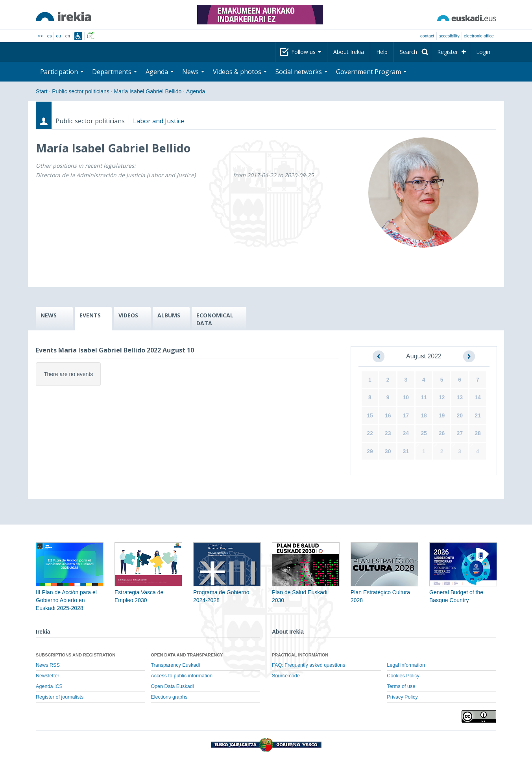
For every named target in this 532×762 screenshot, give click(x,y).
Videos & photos (240, 72)
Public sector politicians (81, 91)
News (193, 72)
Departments (115, 72)
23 (388, 433)
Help (382, 52)
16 (388, 415)
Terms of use (401, 686)
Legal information (406, 665)
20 (460, 415)
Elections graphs (169, 697)
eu (58, 36)
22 (370, 433)
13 (460, 397)
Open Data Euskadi (172, 686)
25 (424, 433)
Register (448, 52)
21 (478, 415)
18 (424, 415)
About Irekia (349, 52)
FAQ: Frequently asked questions (308, 665)
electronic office (479, 36)
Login (483, 52)
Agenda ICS (49, 686)
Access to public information (182, 676)
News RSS (48, 665)
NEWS (49, 315)
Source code (286, 676)
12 (442, 397)
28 (478, 433)
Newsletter (48, 676)
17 (406, 415)
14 (478, 397)
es (50, 36)
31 (406, 451)
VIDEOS (128, 315)
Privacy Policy (402, 697)
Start (42, 91)
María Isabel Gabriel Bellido (148, 91)
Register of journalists (60, 697)
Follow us (306, 52)
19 (442, 415)
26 (442, 433)
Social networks (301, 72)
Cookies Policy (403, 676)
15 (370, 415)
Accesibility (449, 36)
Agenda (160, 72)
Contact (427, 36)
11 (424, 397)
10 (406, 397)
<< (40, 36)
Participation (62, 72)
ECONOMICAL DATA (215, 319)
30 (388, 451)
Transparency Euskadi (175, 665)
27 (460, 433)
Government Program (371, 72)
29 (370, 451)
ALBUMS (169, 315)
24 (406, 433)
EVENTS (90, 315)
